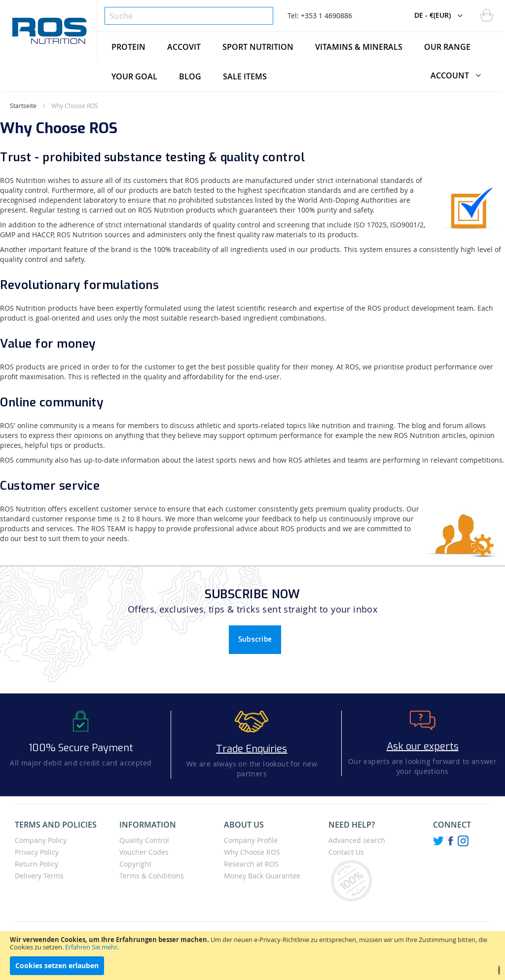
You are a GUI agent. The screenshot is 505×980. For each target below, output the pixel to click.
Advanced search (357, 840)
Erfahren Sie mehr (91, 947)
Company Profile (251, 840)
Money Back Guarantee (262, 876)
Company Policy (41, 840)
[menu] (300, 62)
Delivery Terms (39, 876)
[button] (385, 5)
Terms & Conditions (152, 876)
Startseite (23, 106)
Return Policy (36, 864)
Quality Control (144, 840)
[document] (252, 956)
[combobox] (189, 16)
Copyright (135, 864)
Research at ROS (251, 864)
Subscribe (255, 639)
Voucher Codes (144, 852)
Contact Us (346, 852)
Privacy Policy (37, 852)
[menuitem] (128, 47)
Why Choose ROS (252, 852)
